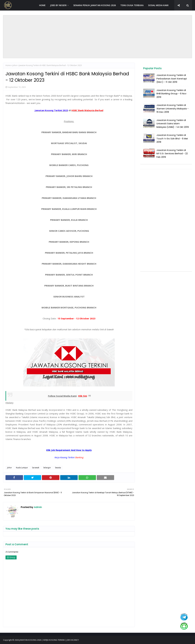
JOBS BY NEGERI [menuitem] (58, 5)
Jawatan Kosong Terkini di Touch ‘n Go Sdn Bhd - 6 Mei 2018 (172, 138)
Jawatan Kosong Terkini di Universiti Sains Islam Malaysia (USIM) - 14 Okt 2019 (173, 124)
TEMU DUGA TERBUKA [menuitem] (132, 5)
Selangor (47, 468)
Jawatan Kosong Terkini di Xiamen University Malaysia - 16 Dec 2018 (173, 108)
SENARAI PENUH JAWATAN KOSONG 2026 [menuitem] (95, 5)
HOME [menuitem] (42, 5)
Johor (15, 65)
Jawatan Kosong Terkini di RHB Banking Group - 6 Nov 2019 (171, 94)
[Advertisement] (97, 37)
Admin (38, 507)
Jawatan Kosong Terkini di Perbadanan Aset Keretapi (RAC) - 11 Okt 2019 (172, 79)
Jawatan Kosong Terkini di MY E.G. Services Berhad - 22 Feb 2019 (172, 154)
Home (8, 65)
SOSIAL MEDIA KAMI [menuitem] (158, 5)
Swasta (58, 468)
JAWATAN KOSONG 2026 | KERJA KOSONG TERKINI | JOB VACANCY (49, 640)
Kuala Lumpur (22, 468)
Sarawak (36, 468)
